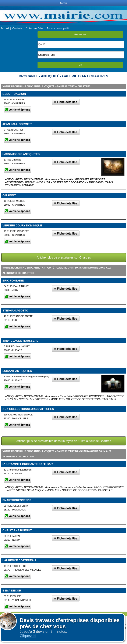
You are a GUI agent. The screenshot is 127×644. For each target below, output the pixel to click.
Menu (63, 3)
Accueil (5, 28)
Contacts (17, 28)
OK (80, 65)
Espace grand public (58, 28)
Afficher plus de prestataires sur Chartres (64, 257)
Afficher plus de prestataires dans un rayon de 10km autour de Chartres (64, 441)
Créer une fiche (35, 28)
